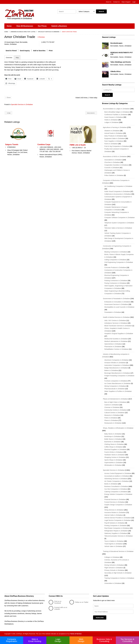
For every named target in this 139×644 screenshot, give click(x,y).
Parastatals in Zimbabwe (113, 312)
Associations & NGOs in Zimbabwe (114, 156)
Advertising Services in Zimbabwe (116, 479)
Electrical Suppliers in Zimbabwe (115, 449)
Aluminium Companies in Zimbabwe (116, 360)
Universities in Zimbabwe (113, 583)
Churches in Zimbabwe (112, 162)
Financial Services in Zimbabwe (115, 499)
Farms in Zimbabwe (111, 144)
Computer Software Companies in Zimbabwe (120, 218)
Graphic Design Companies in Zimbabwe (118, 505)
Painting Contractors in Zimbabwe (116, 281)
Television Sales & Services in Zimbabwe (118, 228)
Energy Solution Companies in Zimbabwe (118, 494)
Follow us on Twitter (79, 602)
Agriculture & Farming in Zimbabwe (114, 127)
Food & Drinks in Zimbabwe (114, 452)
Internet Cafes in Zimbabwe (114, 515)
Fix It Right (11, 115)
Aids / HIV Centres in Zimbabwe (115, 320)
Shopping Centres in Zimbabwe (115, 457)
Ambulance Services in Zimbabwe (116, 323)
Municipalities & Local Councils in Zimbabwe (119, 307)
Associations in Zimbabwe (113, 160)
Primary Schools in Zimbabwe (114, 570)
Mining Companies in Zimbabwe (115, 386)
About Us (109, 2)
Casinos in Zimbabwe (112, 405)
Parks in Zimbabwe (111, 418)
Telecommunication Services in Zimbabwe (119, 536)
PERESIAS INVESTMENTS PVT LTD (122, 53)
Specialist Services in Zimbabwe (49, 32)
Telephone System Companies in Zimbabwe (119, 223)
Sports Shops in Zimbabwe (113, 460)
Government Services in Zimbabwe (116, 304)
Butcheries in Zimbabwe (112, 442)
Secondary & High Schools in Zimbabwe (118, 573)
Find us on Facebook (55, 602)
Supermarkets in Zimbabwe (114, 463)
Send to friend (11, 50)
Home (9, 26)
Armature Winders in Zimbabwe (115, 363)
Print (51, 50)
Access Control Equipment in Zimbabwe (118, 473)
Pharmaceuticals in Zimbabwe (115, 389)
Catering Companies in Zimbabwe (116, 492)
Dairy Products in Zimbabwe (114, 136)
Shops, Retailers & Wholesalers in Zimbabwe (118, 428)
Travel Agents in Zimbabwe (113, 544)
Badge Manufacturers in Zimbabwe (116, 368)
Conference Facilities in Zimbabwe (116, 115)
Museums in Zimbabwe (112, 415)
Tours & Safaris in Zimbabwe (114, 541)
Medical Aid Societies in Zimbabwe (116, 339)
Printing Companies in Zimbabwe (115, 526)
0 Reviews (41, 37)
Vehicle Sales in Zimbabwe (113, 546)
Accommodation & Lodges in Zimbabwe (116, 109)
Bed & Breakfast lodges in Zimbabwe (117, 112)
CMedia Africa (115, 71)
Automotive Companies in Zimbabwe (117, 365)
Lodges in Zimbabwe (111, 122)
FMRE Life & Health (78, 147)
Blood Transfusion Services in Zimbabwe (118, 326)
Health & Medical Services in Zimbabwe (116, 317)
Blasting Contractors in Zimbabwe (116, 252)
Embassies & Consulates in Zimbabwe (117, 302)
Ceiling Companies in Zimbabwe (115, 260)
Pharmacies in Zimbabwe (113, 347)
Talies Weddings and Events (121, 62)
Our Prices (42, 26)
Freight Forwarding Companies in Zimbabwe (119, 376)
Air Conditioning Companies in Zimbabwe (118, 186)
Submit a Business (59, 26)
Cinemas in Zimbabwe (112, 407)
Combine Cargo (44, 147)
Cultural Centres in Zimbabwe (114, 413)
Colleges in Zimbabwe (112, 557)
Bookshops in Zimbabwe (113, 436)
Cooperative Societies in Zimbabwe (116, 165)
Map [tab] (17, 57)
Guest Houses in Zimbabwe (114, 117)
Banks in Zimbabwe (111, 484)
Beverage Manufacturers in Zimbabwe (117, 373)
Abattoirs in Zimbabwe (112, 131)
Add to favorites (39, 50)
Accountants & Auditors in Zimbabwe (117, 476)
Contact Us (116, 2)
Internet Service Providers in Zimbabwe (118, 518)
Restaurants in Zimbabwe (113, 423)
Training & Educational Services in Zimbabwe (118, 551)
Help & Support (126, 2)
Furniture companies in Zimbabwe (116, 381)
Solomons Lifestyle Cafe (86, 115)
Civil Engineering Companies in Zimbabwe (119, 262)
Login (134, 2)
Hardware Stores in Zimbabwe (115, 455)
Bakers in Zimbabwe (111, 370)
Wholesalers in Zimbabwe (113, 465)
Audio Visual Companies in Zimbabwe (117, 191)
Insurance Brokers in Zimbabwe (115, 512)
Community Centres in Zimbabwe (116, 410)
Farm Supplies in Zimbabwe (114, 141)
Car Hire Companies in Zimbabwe (116, 489)
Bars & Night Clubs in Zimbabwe (115, 402)
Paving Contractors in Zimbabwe (115, 283)
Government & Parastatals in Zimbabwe (116, 299)
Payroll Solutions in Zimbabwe (115, 523)
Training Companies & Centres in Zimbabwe (119, 578)
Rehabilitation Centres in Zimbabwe (116, 349)
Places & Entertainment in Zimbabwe (115, 399)
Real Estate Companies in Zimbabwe (117, 528)
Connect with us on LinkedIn (58, 608)
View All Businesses (25, 26)
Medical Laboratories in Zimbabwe (116, 341)
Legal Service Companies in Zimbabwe (118, 520)
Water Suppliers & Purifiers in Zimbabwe (118, 391)
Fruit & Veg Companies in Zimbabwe (117, 146)
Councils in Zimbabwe (112, 168)
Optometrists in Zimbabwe (113, 344)
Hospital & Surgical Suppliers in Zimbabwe (119, 334)
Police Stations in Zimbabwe (114, 175)
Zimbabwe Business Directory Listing (23, 32)
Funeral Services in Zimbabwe (115, 502)
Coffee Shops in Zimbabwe (113, 447)
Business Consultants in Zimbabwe (116, 486)
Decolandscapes (116, 43)
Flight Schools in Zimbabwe (114, 568)
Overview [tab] (9, 57)
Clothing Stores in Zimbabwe (114, 444)
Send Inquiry (25, 50)
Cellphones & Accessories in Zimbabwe (118, 194)
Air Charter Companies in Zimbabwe (117, 481)
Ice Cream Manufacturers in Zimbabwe (117, 383)
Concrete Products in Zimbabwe (115, 267)
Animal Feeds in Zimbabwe (114, 133)
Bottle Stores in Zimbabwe (113, 439)
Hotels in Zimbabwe (111, 120)
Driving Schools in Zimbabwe (114, 565)
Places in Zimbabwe (111, 420)
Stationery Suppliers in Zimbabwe (116, 533)
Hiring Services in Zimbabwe (114, 510)
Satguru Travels (12, 147)
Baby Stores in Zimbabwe (113, 434)
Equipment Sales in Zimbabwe (115, 138)
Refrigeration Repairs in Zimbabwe (116, 531)
